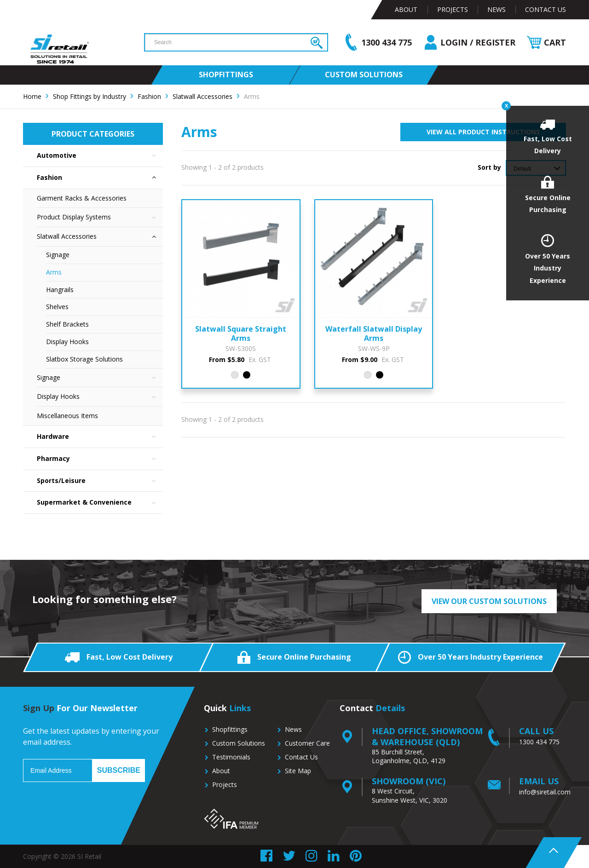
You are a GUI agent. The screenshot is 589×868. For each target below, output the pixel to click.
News (497, 9)
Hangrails (60, 290)
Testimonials (231, 757)
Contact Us (546, 9)
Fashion (100, 178)
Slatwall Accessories (100, 237)
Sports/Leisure (100, 481)
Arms (54, 272)
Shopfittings (230, 729)
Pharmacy (100, 459)
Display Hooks (67, 342)
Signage (58, 255)
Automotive (100, 156)
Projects (453, 9)
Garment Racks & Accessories (82, 198)
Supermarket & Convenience (100, 503)
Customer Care (307, 743)
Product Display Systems (100, 217)
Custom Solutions (239, 743)
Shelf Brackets (67, 324)
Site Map (298, 771)
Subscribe (119, 770)
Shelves (57, 307)
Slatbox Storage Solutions (84, 359)
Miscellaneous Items (67, 416)
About (406, 9)
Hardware (100, 437)
